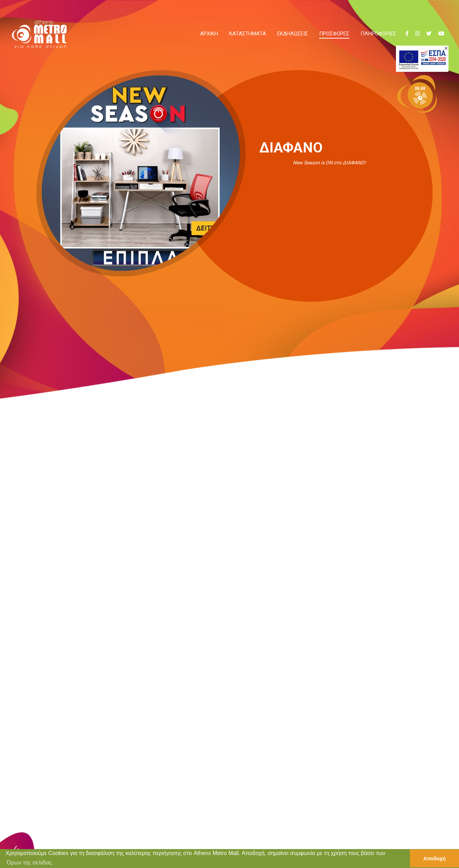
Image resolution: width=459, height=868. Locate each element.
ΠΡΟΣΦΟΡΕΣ (334, 34)
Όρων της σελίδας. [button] (30, 863)
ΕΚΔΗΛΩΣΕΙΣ (293, 34)
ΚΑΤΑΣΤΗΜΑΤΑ (248, 34)
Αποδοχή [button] (434, 859)
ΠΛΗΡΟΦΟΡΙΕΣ (378, 34)
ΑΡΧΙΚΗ (209, 34)
